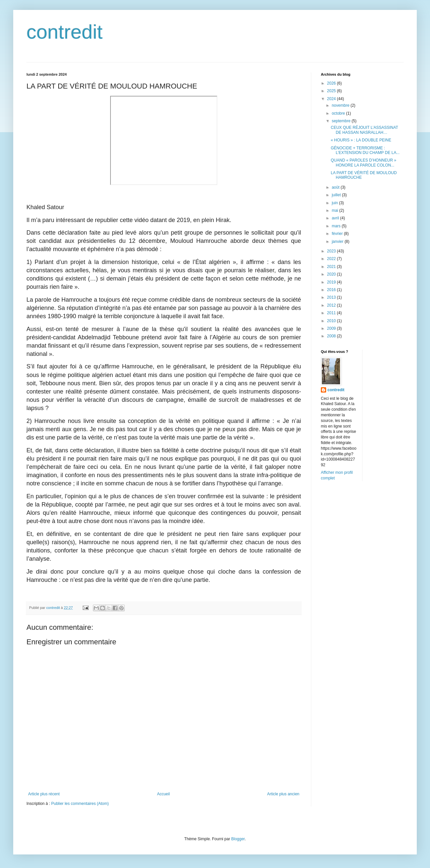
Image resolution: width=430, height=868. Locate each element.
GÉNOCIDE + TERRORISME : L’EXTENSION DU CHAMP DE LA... (365, 150)
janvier (338, 242)
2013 (332, 297)
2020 (332, 274)
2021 (332, 267)
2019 (332, 282)
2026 (332, 83)
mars (337, 226)
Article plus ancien (283, 794)
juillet (337, 195)
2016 (332, 290)
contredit (64, 32)
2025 (332, 91)
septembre (342, 121)
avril (336, 218)
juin (335, 203)
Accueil (164, 794)
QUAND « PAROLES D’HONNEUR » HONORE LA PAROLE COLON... (364, 163)
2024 (332, 99)
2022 (332, 259)
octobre (339, 113)
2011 (332, 313)
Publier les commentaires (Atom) (80, 804)
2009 (332, 328)
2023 (332, 251)
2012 (332, 305)
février (338, 234)
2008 (332, 336)
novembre (341, 105)
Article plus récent (44, 794)
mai (336, 210)
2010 (332, 321)
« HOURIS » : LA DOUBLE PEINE (361, 140)
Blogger (238, 839)
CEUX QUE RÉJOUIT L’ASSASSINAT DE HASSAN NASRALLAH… (364, 130)
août (336, 187)
